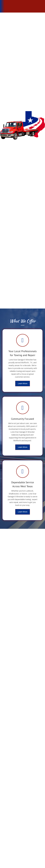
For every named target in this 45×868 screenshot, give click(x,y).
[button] (23, 384)
